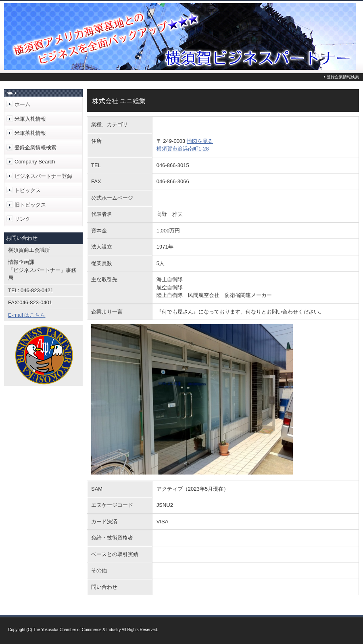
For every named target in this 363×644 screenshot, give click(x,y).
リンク (22, 219)
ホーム (22, 104)
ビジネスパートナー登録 (43, 176)
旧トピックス (30, 205)
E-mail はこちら (27, 315)
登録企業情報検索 (35, 147)
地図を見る (200, 141)
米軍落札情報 (30, 133)
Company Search (35, 162)
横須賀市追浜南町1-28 (183, 149)
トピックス (28, 190)
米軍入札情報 (30, 119)
